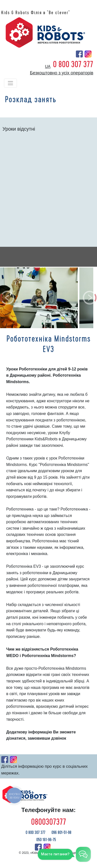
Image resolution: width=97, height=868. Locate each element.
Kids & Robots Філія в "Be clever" (36, 13)
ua (48, 67)
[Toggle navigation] (10, 83)
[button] (7, 298)
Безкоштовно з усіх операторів (62, 73)
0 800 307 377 (73, 64)
